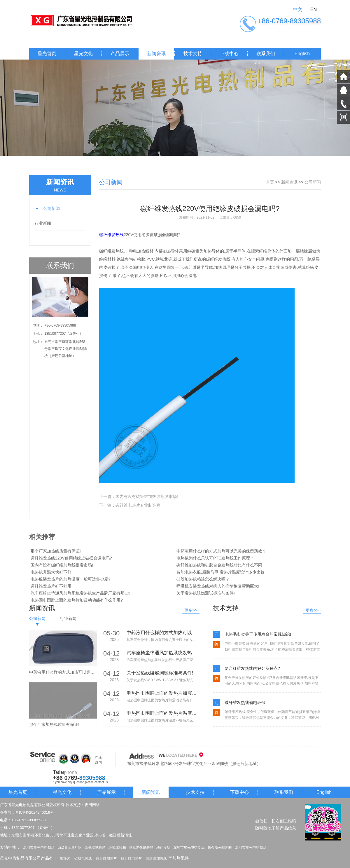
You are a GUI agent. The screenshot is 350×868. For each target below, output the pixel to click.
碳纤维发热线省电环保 (245, 703)
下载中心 (229, 54)
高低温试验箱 (95, 848)
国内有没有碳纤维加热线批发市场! (147, 496)
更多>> (191, 610)
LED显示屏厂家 (70, 848)
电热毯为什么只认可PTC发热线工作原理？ (215, 558)
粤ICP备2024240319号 (35, 812)
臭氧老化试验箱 (141, 848)
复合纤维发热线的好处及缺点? (252, 668)
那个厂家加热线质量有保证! (56, 551)
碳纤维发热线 (111, 235)
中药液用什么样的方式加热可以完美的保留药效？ (221, 551)
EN (314, 9)
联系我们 (266, 54)
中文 (297, 9)
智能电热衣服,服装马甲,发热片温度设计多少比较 (220, 572)
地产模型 (163, 848)
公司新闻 (52, 208)
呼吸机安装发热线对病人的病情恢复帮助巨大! (218, 586)
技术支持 (193, 54)
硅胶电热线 (83, 858)
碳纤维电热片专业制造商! (139, 505)
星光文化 (83, 54)
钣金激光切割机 (220, 848)
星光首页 (47, 54)
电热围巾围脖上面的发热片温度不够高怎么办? (163, 713)
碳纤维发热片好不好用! (52, 586)
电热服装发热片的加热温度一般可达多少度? (71, 579)
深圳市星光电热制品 (39, 848)
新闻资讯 (156, 54)
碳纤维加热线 (156, 858)
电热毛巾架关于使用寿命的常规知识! (258, 634)
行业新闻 (43, 223)
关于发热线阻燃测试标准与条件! (206, 593)
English (302, 54)
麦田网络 (92, 805)
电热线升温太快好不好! (52, 572)
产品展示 (120, 54)
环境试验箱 (117, 848)
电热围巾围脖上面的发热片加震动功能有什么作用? (77, 600)
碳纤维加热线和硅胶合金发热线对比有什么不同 (219, 565)
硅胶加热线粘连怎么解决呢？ (203, 579)
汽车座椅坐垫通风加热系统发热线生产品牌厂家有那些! (80, 593)
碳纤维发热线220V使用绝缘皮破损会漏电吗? (71, 558)
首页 (270, 182)
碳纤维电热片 (132, 858)
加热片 (65, 858)
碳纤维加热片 (106, 858)
